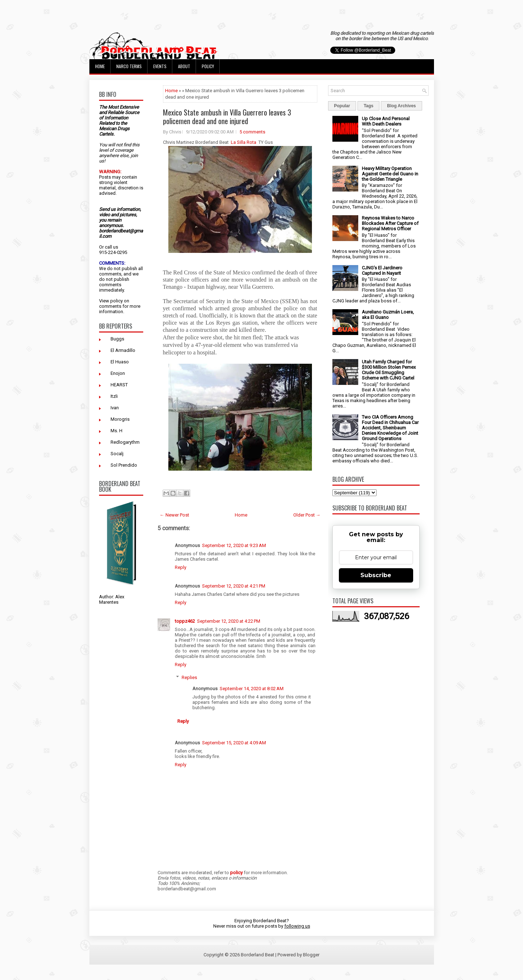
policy (116, 301)
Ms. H (116, 431)
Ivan (115, 408)
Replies (189, 677)
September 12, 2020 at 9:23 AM (234, 545)
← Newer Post (174, 515)
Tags (368, 106)
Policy (208, 66)
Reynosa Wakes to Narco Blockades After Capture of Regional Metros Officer (390, 223)
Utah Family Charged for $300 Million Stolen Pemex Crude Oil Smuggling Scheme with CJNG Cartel (389, 370)
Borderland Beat (258, 955)
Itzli (114, 396)
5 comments (252, 132)
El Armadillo (123, 350)
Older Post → (307, 515)
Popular (342, 106)
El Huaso (120, 362)
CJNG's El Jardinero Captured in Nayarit (382, 270)
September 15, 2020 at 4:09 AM (234, 743)
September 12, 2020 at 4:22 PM (229, 621)
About (184, 66)
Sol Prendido (124, 465)
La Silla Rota (244, 142)
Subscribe (376, 575)
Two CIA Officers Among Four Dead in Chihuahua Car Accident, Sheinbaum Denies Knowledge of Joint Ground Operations (390, 428)
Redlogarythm (125, 442)
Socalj (117, 454)
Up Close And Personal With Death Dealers (386, 121)
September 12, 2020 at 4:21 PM (234, 586)
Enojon (118, 373)
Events (160, 66)
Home (100, 66)
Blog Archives (401, 106)
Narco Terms (129, 66)
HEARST (119, 385)
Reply (181, 567)
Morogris (120, 419)
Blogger (311, 955)
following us (297, 926)
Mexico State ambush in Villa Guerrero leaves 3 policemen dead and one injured (227, 117)
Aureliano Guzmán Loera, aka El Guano (388, 315)
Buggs (117, 339)
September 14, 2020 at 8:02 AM (252, 689)
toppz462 (185, 621)
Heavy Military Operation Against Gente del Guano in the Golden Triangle (390, 174)
